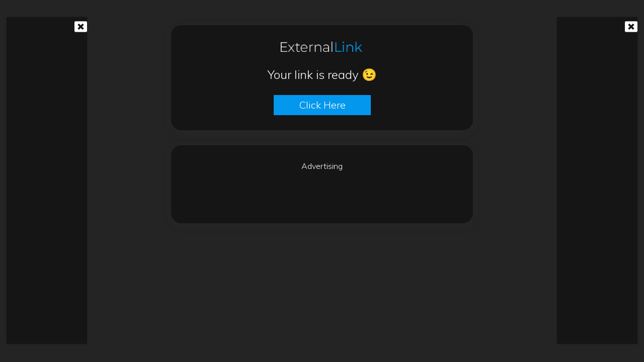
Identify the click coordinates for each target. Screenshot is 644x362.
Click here (322, 105)
